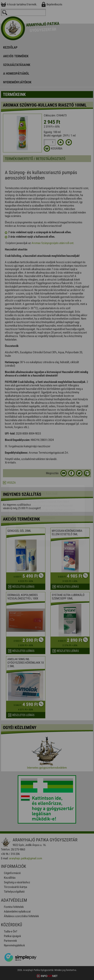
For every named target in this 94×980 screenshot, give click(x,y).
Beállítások (61, 507)
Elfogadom (30, 507)
